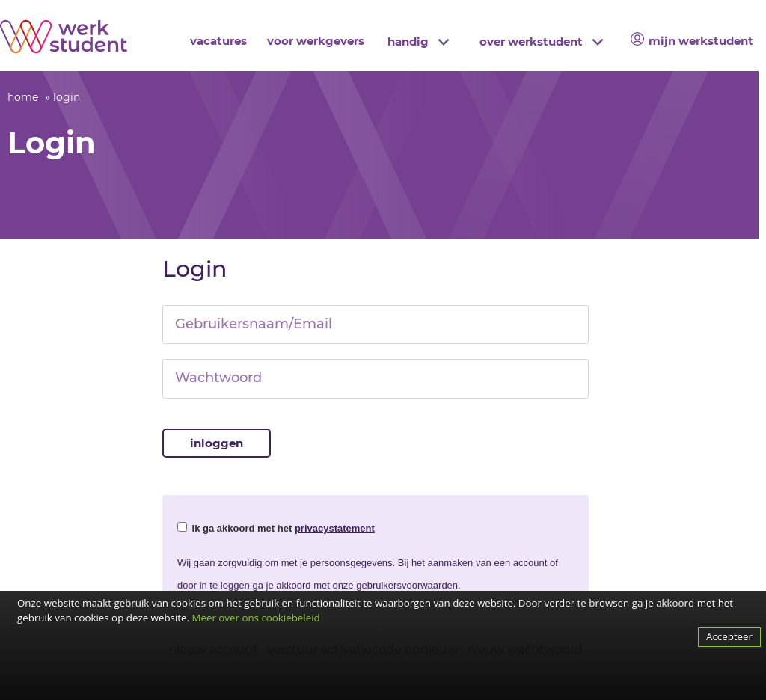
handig (408, 42)
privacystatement (335, 528)
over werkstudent (531, 42)
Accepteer (729, 636)
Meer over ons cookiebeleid (255, 618)
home (23, 97)
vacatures (218, 41)
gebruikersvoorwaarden (407, 585)
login (67, 97)
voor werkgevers (316, 41)
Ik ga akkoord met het (276, 528)
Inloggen (217, 443)
